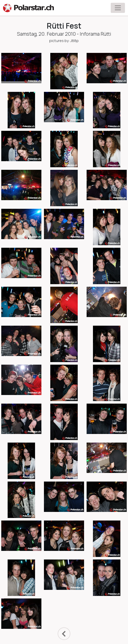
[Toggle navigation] (118, 8)
